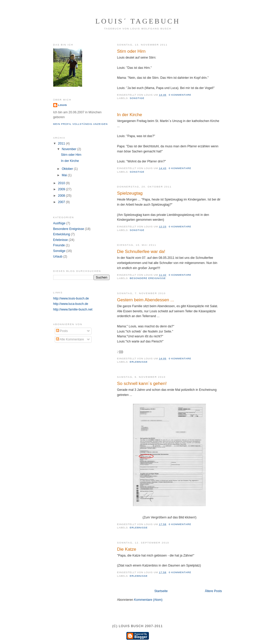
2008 (62, 196)
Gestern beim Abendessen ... (146, 300)
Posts (62, 331)
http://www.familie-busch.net (73, 309)
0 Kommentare (180, 95)
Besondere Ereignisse (148, 278)
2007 (62, 202)
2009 (62, 189)
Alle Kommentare (70, 339)
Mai (65, 175)
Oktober (68, 169)
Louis (63, 105)
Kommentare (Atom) (148, 600)
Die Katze (127, 549)
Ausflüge (59, 223)
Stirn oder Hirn (131, 51)
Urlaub (58, 257)
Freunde (59, 245)
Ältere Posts (213, 591)
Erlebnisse (139, 362)
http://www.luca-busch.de (71, 304)
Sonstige (137, 98)
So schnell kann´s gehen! (142, 383)
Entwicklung (62, 234)
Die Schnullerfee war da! (141, 251)
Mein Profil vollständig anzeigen (80, 124)
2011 (62, 143)
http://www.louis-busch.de (71, 298)
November (69, 149)
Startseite (161, 591)
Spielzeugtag (130, 193)
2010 (62, 183)
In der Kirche (130, 115)
